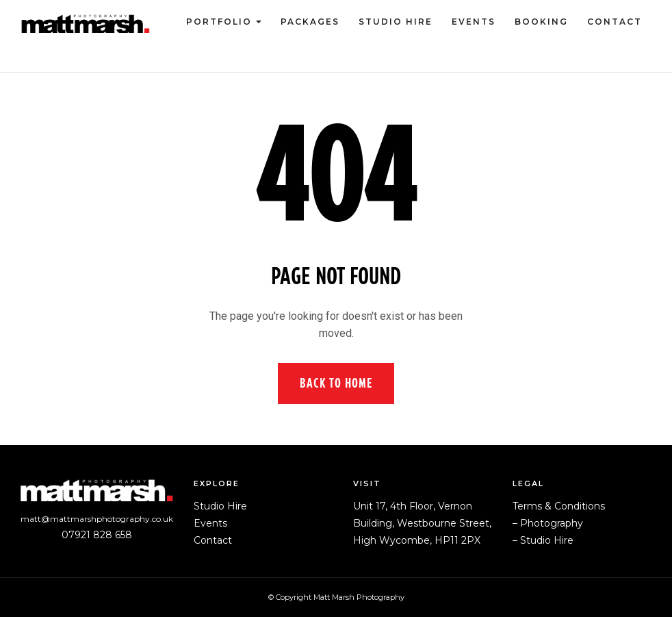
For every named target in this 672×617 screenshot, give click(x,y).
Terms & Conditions (559, 506)
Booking (541, 22)
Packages (310, 22)
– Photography (548, 523)
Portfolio (219, 22)
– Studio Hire (543, 540)
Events (474, 22)
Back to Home (336, 383)
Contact (615, 22)
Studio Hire (396, 22)
